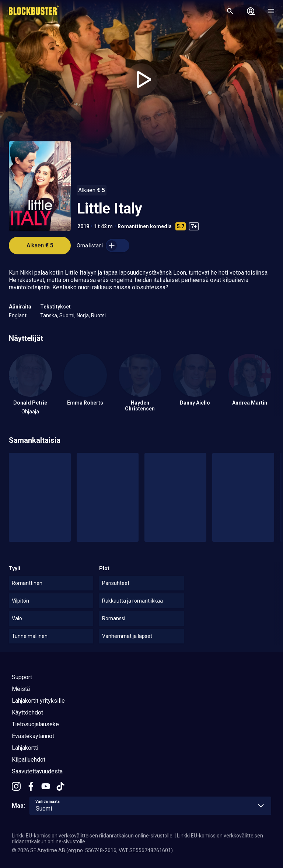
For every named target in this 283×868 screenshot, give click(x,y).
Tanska (49, 315)
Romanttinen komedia (145, 226)
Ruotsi (98, 315)
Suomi (67, 315)
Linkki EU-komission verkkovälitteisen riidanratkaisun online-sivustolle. (93, 836)
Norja (83, 315)
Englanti (18, 315)
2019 (83, 226)
